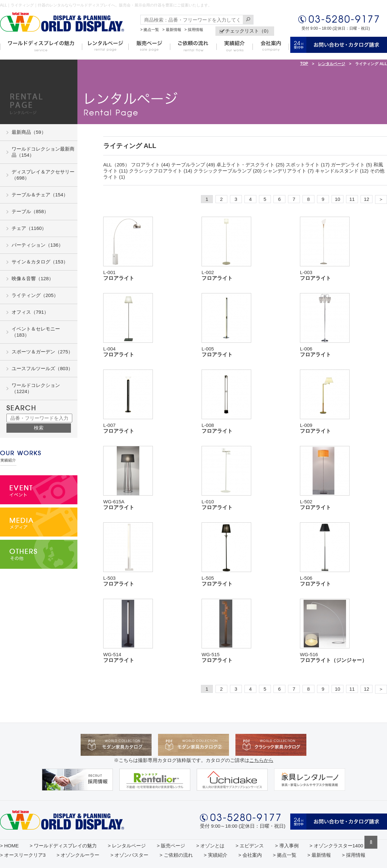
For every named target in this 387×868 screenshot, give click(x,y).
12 (367, 199)
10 (337, 199)
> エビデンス (250, 846)
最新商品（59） (29, 132)
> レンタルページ (127, 846)
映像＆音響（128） (33, 278)
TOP (304, 64)
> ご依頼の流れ (176, 855)
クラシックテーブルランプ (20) (228, 171)
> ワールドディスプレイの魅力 (63, 846)
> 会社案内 (250, 855)
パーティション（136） (37, 245)
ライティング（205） (35, 295)
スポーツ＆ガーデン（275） (42, 352)
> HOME (9, 846)
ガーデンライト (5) (352, 165)
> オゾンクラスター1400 (336, 846)
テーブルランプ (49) (193, 165)
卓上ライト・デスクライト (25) (250, 165)
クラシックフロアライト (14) (161, 171)
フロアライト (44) (150, 165)
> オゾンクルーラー (78, 855)
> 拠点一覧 (150, 30)
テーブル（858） (30, 211)
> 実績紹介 (216, 855)
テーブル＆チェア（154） (40, 195)
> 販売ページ (171, 846)
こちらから (261, 760)
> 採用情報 (194, 30)
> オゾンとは (210, 846)
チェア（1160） (29, 228)
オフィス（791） (30, 312)
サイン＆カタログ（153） (40, 262)
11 (352, 199)
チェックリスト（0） (248, 31)
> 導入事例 (287, 846)
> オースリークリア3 (23, 855)
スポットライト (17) (308, 165)
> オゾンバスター (130, 855)
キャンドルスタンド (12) (342, 171)
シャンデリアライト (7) (288, 171)
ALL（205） (116, 165)
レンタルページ (332, 64)
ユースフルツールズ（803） (42, 368)
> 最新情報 (172, 30)
